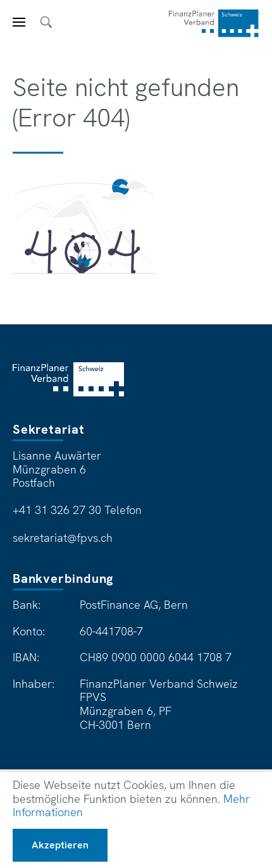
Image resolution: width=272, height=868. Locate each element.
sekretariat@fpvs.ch (63, 538)
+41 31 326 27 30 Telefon (77, 510)
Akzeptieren (60, 845)
